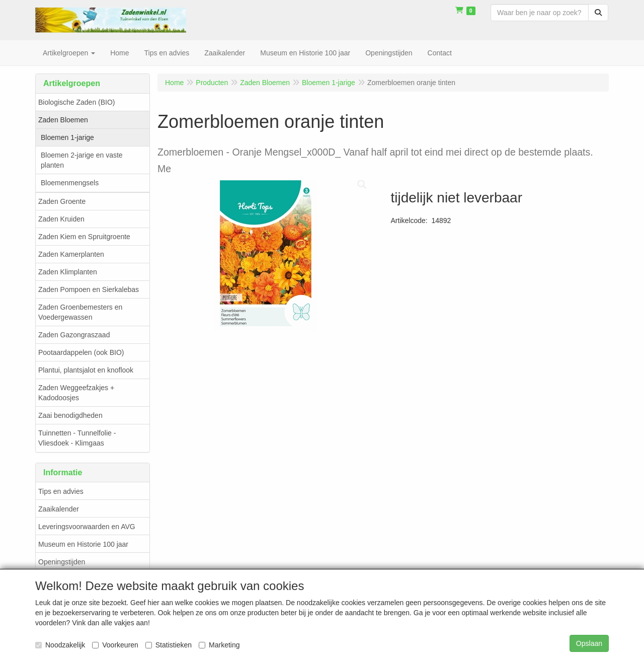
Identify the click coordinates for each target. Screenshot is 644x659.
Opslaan (589, 643)
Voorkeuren (115, 645)
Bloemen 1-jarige (67, 137)
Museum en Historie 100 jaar (83, 544)
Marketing (219, 645)
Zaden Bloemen (63, 120)
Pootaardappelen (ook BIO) (81, 352)
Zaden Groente (62, 201)
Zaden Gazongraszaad (74, 335)
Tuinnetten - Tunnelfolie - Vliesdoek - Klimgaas (77, 438)
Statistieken (169, 645)
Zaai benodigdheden (70, 415)
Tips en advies (61, 491)
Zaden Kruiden (61, 219)
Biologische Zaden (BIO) (77, 102)
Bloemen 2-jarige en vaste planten (82, 160)
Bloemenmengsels (70, 183)
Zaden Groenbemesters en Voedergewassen (80, 312)
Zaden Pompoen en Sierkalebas (89, 289)
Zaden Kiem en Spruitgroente (84, 237)
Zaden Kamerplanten (71, 254)
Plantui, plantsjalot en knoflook (86, 370)
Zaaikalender (59, 509)
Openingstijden (62, 562)
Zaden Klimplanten (68, 272)
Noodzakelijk (60, 645)
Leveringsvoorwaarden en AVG (87, 527)
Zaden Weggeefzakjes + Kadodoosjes (76, 393)
